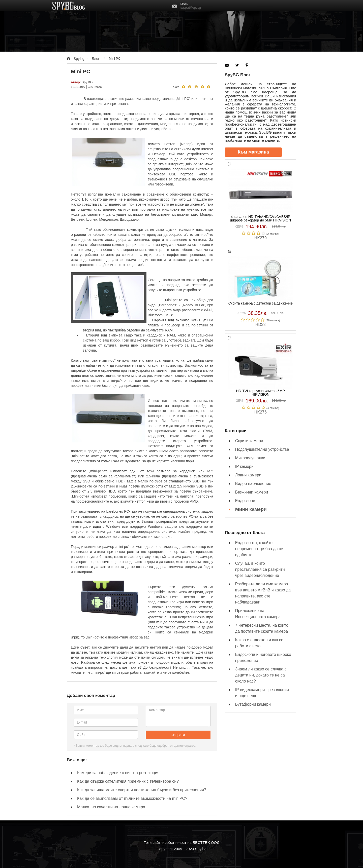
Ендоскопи (245, 501)
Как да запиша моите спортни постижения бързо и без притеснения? (142, 790)
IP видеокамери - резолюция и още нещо (262, 693)
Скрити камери (249, 441)
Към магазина (253, 152)
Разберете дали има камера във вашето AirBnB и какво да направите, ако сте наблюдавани (263, 593)
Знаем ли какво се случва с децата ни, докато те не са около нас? (261, 675)
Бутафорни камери (253, 704)
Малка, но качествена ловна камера (111, 807)
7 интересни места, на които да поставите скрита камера (262, 628)
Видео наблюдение (253, 484)
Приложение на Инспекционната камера (258, 614)
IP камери (244, 466)
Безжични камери (252, 492)
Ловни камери (248, 475)
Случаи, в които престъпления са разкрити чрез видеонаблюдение (260, 569)
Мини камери (251, 509)
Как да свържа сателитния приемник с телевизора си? (128, 781)
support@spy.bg (191, 7)
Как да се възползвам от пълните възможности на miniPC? (132, 798)
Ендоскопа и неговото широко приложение (263, 657)
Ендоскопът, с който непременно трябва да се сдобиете (259, 549)
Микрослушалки (250, 458)
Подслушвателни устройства (262, 449)
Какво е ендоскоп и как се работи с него (259, 643)
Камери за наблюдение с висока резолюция (118, 773)
